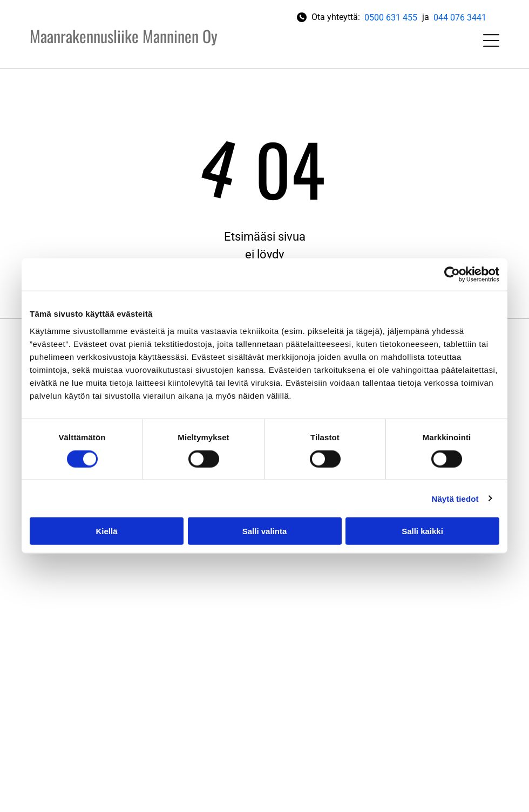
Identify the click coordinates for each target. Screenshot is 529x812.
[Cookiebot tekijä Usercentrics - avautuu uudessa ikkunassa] (452, 275)
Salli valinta (265, 531)
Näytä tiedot (455, 498)
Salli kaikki (422, 531)
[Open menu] (491, 40)
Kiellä (106, 531)
